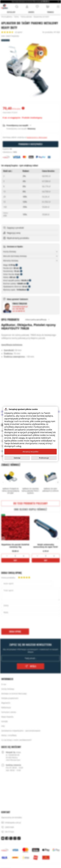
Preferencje (44, 458)
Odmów (17, 458)
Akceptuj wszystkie (30, 452)
